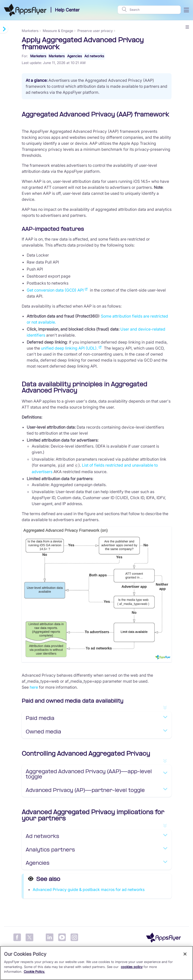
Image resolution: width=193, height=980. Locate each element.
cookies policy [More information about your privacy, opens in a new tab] (132, 967)
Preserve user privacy (95, 31)
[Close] (185, 954)
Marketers (30, 31)
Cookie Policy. (34, 971)
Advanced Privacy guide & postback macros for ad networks (89, 889)
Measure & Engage (58, 31)
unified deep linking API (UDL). (69, 348)
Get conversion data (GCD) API (55, 290)
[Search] (154, 10)
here (34, 687)
